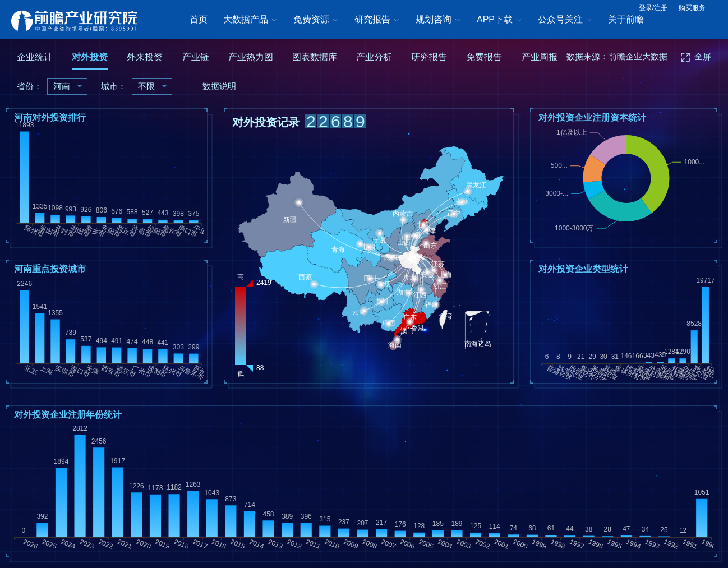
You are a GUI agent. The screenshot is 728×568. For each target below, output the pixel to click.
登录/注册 (653, 8)
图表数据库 (315, 57)
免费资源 (316, 20)
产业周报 (540, 57)
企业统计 (35, 57)
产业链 (196, 57)
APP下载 (499, 20)
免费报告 (484, 57)
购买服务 (692, 8)
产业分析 (374, 57)
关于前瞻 (626, 19)
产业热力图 (251, 57)
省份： (29, 86)
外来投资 (145, 57)
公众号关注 (565, 20)
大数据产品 (250, 20)
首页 (199, 19)
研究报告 (377, 20)
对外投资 (90, 57)
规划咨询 (438, 20)
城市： (114, 86)
